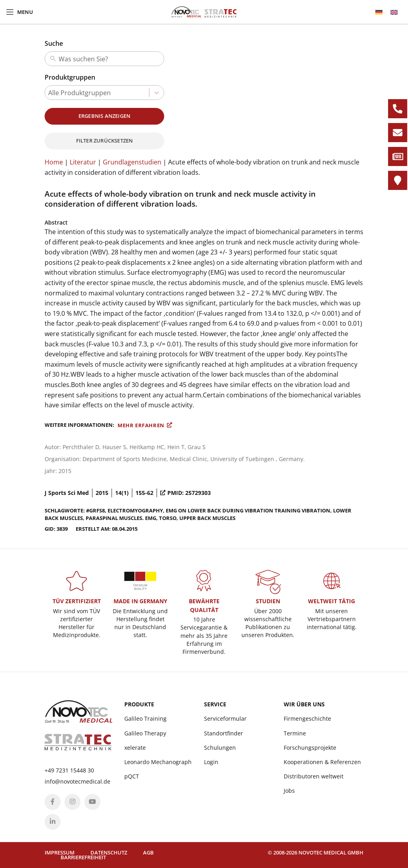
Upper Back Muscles (207, 518)
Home (54, 162)
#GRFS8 (95, 510)
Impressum (60, 852)
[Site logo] (204, 11)
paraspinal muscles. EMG (121, 518)
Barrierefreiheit (83, 857)
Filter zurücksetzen (105, 141)
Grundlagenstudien (132, 162)
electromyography (135, 510)
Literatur (83, 162)
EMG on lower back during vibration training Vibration (248, 510)
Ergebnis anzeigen (104, 116)
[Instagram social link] (73, 802)
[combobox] (110, 59)
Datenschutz (109, 852)
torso (168, 518)
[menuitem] (379, 12)
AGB (148, 852)
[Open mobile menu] (20, 12)
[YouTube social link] (92, 802)
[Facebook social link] (53, 802)
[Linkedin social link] (53, 822)
